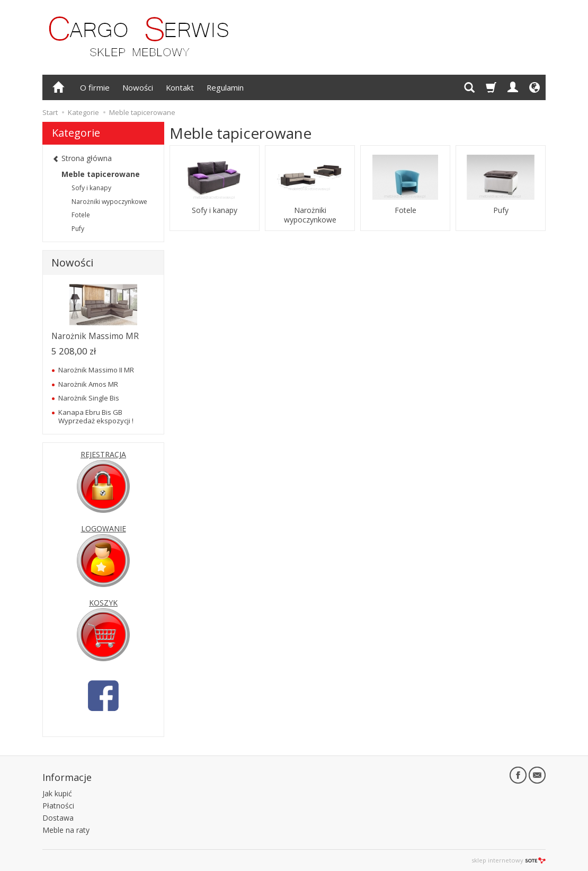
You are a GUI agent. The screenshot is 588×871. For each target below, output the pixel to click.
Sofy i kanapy (215, 210)
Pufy (501, 210)
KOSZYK (103, 603)
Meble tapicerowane (101, 174)
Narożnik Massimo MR (95, 336)
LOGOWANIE (104, 528)
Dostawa (58, 818)
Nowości (138, 87)
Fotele (406, 210)
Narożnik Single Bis (89, 398)
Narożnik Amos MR (88, 384)
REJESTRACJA (103, 454)
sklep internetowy (509, 860)
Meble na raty (66, 830)
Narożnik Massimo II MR (96, 370)
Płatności (58, 806)
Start (50, 112)
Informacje (67, 777)
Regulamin (225, 87)
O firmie (95, 87)
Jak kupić (57, 793)
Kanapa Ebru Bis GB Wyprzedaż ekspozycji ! (96, 416)
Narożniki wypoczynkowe (310, 215)
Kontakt (180, 87)
